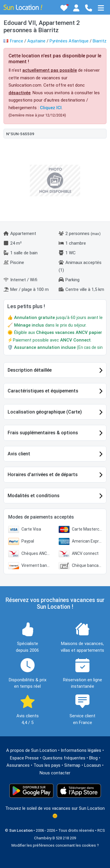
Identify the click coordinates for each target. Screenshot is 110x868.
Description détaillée (30, 370)
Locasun (93, 765)
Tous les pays (47, 765)
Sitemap (72, 765)
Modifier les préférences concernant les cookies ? (55, 845)
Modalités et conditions (34, 496)
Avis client (19, 454)
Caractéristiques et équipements (43, 391)
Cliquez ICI (51, 108)
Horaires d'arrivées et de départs (43, 475)
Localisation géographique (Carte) (45, 412)
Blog (93, 758)
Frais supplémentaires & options (43, 433)
